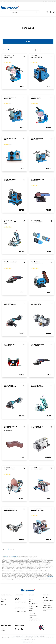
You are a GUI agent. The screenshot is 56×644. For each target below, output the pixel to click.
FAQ (29, 598)
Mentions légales (46, 604)
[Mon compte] (51, 12)
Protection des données (48, 600)
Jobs (30, 612)
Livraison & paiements (47, 607)
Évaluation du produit (33, 607)
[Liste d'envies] (47, 12)
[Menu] (2, 12)
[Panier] (54, 12)
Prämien (30, 617)
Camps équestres (32, 616)
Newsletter (31, 605)
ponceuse (6, 557)
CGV (44, 602)
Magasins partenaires (33, 603)
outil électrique (15, 557)
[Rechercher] (37, 12)
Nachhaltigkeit (32, 614)
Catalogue (31, 608)
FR (53, 1)
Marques (31, 610)
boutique (50, 577)
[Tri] (47, 50)
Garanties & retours (47, 606)
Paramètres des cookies (34, 621)
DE (54, 1)
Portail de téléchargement (34, 619)
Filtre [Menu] (28, 41)
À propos (31, 600)
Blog (30, 601)
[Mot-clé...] (23, 12)
